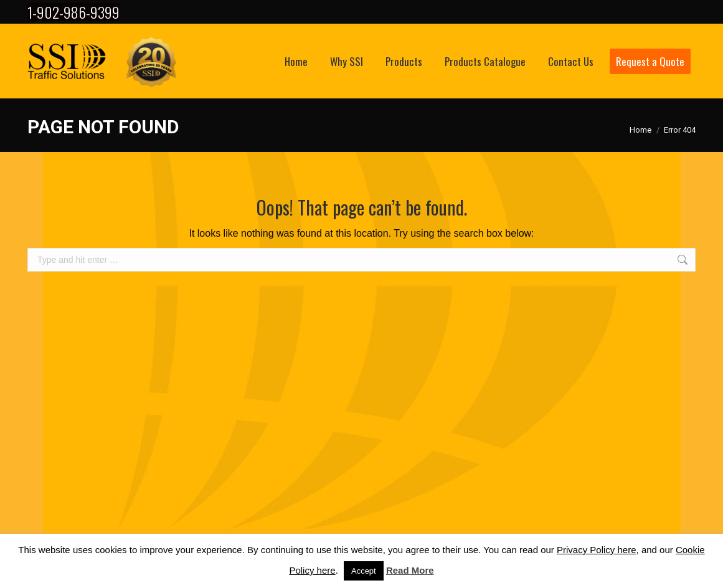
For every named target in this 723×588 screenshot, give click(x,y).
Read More (410, 570)
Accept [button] (364, 571)
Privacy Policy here (597, 550)
